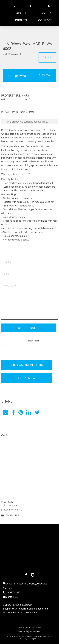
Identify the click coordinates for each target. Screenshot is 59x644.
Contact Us (10, 597)
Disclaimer (37, 627)
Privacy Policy (24, 627)
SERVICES (45, 13)
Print (47, 57)
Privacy (31, 341)
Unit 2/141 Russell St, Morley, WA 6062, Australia (25, 586)
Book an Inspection (27, 365)
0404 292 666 (12, 510)
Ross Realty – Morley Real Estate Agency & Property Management (33, 637)
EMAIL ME (10, 515)
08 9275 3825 (12, 592)
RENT (48, 6)
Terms (37, 341)
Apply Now (27, 378)
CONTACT (45, 20)
